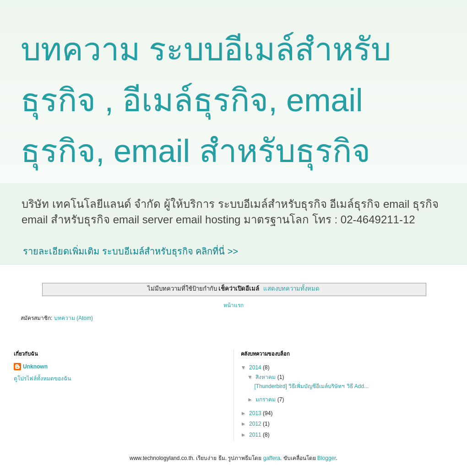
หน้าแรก (233, 305)
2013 (256, 413)
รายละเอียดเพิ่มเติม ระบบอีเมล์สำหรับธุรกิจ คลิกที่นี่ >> (130, 251)
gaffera (272, 458)
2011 (256, 435)
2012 (256, 424)
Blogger (327, 458)
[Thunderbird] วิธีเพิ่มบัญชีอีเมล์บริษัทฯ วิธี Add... (311, 386)
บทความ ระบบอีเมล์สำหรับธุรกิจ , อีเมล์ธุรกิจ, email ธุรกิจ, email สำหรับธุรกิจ (206, 100)
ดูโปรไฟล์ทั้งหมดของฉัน (42, 379)
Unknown (35, 367)
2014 (256, 368)
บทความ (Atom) (73, 318)
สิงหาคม (266, 377)
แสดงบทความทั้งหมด (291, 289)
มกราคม (266, 400)
